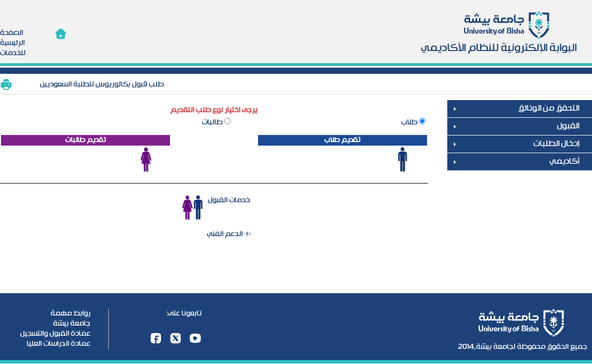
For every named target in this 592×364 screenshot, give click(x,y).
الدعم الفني (225, 234)
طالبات (213, 122)
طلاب (410, 122)
